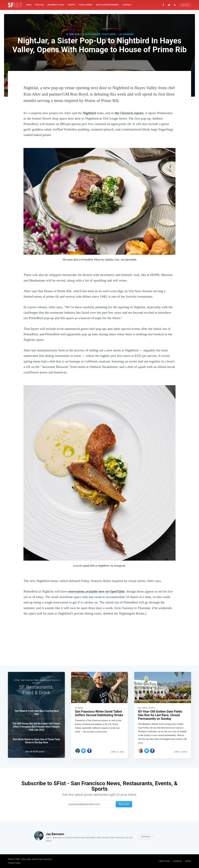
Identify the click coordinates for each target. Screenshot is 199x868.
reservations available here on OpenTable (96, 591)
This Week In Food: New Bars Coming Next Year (36, 712)
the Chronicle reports (129, 113)
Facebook (177, 861)
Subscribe (185, 5)
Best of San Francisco (42, 859)
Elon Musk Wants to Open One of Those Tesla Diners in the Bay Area (36, 740)
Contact (127, 5)
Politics (40, 5)
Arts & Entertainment (107, 5)
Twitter (188, 861)
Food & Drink (86, 5)
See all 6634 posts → (36, 752)
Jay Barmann (126, 34)
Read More (146, 837)
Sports (72, 5)
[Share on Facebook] (89, 750)
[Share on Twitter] (83, 750)
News (29, 5)
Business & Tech (56, 5)
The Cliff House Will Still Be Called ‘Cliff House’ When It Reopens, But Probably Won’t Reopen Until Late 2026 (36, 726)
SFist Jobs (26, 859)
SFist (10, 859)
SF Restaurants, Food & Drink (99, 34)
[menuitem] (29, 5)
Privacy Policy (14, 863)
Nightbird (89, 113)
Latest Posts (164, 861)
